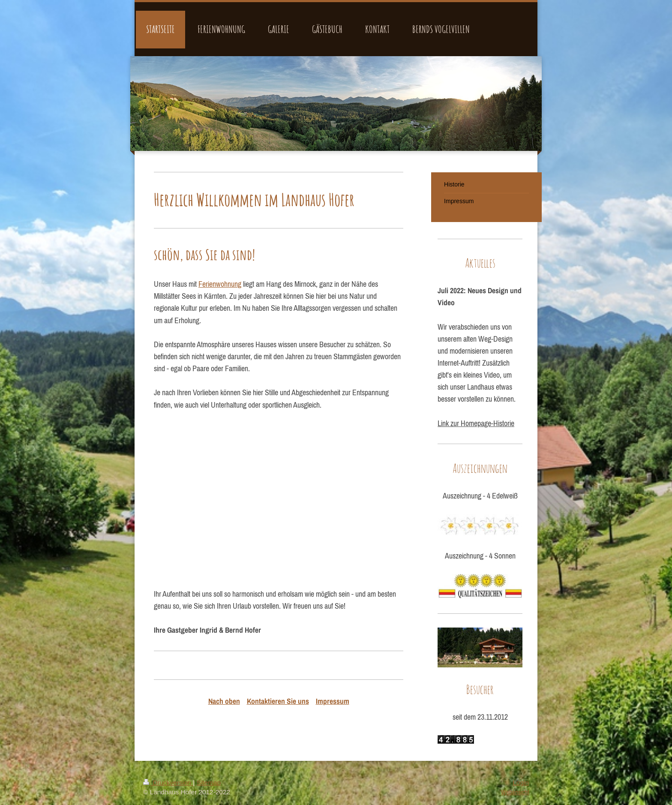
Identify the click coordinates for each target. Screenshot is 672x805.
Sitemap (209, 782)
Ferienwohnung (220, 284)
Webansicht (515, 792)
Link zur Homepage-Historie (476, 424)
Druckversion (168, 782)
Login (521, 782)
